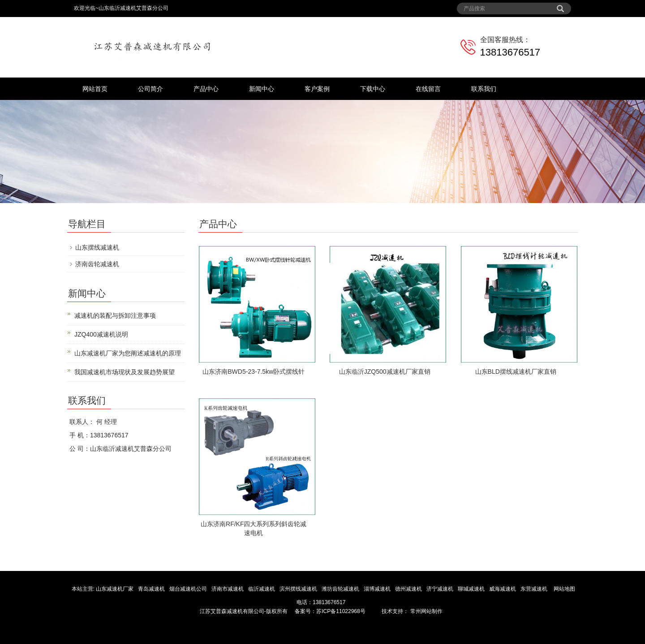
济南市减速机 (228, 589)
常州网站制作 (425, 611)
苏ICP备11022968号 (341, 611)
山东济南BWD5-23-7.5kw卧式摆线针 (254, 372)
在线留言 (428, 89)
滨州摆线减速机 (299, 589)
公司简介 (150, 89)
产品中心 (206, 89)
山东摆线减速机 (97, 247)
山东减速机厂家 (115, 589)
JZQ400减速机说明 (101, 334)
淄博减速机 (378, 589)
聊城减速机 (472, 589)
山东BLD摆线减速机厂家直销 (516, 372)
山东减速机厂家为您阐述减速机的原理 (128, 353)
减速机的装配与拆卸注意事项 (115, 316)
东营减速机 (535, 589)
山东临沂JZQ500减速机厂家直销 (385, 372)
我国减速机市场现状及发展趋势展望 (125, 372)
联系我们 (484, 89)
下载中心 (373, 89)
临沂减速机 (262, 589)
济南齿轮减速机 (97, 264)
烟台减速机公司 (189, 589)
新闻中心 (262, 89)
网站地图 (564, 589)
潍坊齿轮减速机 (341, 589)
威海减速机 (503, 589)
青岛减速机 (152, 589)
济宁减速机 (441, 589)
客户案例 (317, 89)
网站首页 (95, 89)
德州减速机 (409, 589)
